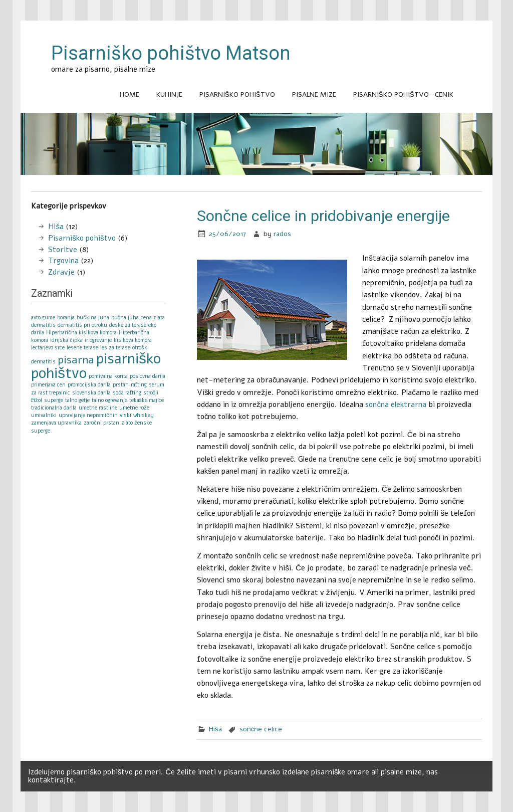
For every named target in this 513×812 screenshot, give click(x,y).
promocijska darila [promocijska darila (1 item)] (89, 385)
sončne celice (261, 729)
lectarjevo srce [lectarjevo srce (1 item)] (48, 348)
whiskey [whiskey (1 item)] (144, 415)
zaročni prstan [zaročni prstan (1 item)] (101, 423)
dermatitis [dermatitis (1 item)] (43, 325)
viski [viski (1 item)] (125, 415)
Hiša (215, 729)
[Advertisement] (256, 186)
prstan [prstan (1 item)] (121, 385)
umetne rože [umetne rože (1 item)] (134, 408)
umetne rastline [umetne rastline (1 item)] (98, 408)
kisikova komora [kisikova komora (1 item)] (133, 340)
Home (130, 94)
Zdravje (61, 272)
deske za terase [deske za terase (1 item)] (128, 325)
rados (282, 234)
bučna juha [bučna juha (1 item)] (125, 318)
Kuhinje (169, 94)
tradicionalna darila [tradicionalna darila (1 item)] (54, 408)
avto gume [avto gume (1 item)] (43, 318)
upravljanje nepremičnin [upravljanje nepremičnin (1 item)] (88, 415)
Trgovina (63, 261)
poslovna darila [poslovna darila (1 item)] (148, 376)
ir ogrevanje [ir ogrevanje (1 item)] (98, 340)
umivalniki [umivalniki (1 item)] (44, 415)
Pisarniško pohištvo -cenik (403, 94)
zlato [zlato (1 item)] (127, 423)
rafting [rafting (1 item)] (139, 385)
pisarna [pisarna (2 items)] (76, 360)
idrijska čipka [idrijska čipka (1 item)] (66, 340)
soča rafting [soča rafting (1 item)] (127, 393)
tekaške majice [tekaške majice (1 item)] (147, 400)
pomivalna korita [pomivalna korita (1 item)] (108, 376)
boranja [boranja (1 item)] (66, 318)
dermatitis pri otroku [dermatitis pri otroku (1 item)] (82, 325)
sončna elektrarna (396, 404)
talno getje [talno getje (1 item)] (77, 400)
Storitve (63, 250)
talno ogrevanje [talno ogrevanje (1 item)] (109, 400)
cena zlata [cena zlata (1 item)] (153, 318)
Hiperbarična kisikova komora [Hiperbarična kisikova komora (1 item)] (81, 333)
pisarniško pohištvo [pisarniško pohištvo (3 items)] (96, 366)
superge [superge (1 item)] (54, 400)
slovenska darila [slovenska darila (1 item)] (91, 393)
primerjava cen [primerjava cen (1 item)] (48, 385)
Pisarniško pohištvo (237, 94)
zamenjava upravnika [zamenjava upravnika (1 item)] (56, 423)
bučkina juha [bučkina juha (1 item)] (93, 318)
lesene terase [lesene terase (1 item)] (82, 348)
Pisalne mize (314, 94)
